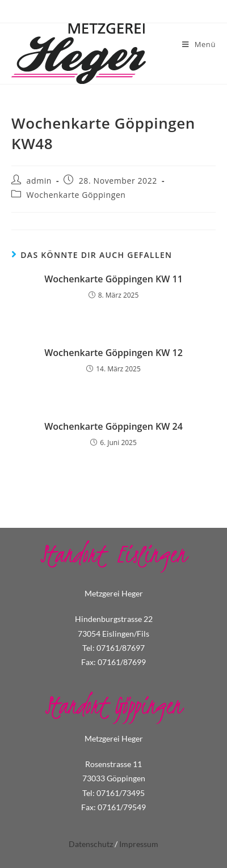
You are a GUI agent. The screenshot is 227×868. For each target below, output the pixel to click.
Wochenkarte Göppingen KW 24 (113, 426)
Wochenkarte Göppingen (76, 195)
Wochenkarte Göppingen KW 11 (113, 279)
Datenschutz (91, 844)
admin (39, 181)
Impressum (139, 844)
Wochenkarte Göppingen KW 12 (113, 353)
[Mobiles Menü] (199, 44)
